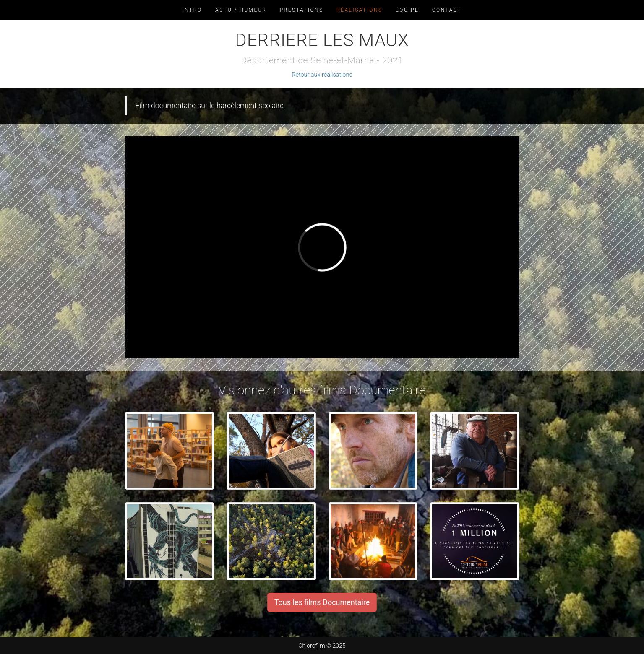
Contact (447, 10)
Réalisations (359, 10)
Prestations (302, 10)
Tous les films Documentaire (322, 602)
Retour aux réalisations (322, 75)
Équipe (407, 10)
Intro (192, 10)
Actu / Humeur (241, 10)
